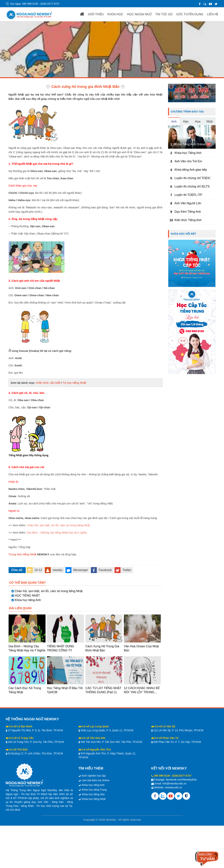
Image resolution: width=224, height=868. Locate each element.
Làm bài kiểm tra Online (95, 780)
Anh (174, 122)
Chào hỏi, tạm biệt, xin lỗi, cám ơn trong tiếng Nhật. (49, 591)
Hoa (198, 122)
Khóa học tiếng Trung (94, 790)
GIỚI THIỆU (96, 14)
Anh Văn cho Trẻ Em (188, 161)
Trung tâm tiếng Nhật (22, 554)
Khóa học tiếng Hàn (93, 794)
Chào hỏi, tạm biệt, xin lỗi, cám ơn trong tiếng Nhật (58, 525)
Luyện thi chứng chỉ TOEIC (193, 178)
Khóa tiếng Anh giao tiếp (191, 170)
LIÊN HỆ (213, 14)
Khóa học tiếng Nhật (94, 799)
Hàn (186, 122)
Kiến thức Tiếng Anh (188, 220)
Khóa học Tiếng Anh (188, 153)
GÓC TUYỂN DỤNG (190, 14)
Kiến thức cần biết (48, 383)
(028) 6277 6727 (50, 4)
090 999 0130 (30, 4)
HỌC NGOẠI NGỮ (139, 14)
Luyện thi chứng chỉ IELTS (192, 186)
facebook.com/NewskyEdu (181, 780)
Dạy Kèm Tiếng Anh (188, 212)
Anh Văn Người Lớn (188, 203)
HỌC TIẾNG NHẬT (27, 596)
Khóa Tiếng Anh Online (190, 144)
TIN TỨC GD (164, 14)
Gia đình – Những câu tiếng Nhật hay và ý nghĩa (57, 532)
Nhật (210, 122)
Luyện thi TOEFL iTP (188, 195)
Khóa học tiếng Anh (28, 600)
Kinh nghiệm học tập (94, 776)
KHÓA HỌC (115, 14)
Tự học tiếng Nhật (74, 383)
